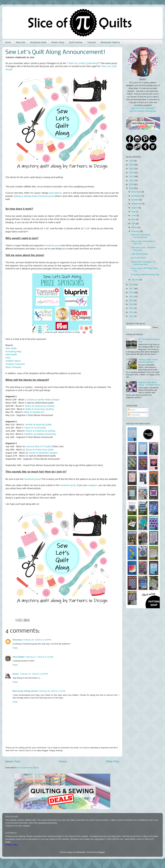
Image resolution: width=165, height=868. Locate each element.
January (135, 280)
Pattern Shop (58, 42)
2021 (132, 180)
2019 (132, 188)
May (134, 219)
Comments (134, 415)
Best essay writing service (25, 691)
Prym (8, 358)
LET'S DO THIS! (138, 258)
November (136, 196)
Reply (15, 648)
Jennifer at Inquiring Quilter (38, 425)
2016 (132, 292)
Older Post (113, 761)
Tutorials (91, 42)
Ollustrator (81, 852)
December (136, 192)
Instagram (92, 485)
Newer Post (13, 761)
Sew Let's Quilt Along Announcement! (141, 236)
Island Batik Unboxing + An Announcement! (143, 263)
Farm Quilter (19, 657)
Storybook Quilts (38, 42)
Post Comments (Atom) (28, 768)
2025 (132, 165)
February (136, 231)
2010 (132, 316)
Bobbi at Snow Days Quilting (40, 409)
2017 (132, 289)
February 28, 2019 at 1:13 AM (52, 691)
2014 (132, 300)
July (134, 212)
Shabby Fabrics (13, 361)
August (135, 208)
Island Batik (11, 355)
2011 (132, 312)
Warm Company (13, 367)
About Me (21, 42)
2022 (132, 176)
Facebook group (52, 245)
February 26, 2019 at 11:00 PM (37, 640)
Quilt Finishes (76, 42)
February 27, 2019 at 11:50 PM (34, 674)
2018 (132, 285)
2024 (132, 169)
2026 (132, 161)
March (135, 227)
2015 (132, 296)
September (137, 204)
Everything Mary (13, 352)
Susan (16, 674)
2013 (132, 304)
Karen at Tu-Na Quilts (35, 428)
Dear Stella (11, 348)
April (134, 223)
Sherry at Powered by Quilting (40, 406)
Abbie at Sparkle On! (34, 412)
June (134, 215)
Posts (132, 410)
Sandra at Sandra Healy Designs (43, 400)
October (135, 200)
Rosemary (17, 640)
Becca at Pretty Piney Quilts (40, 450)
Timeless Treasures (15, 364)
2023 (132, 173)
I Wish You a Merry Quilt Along (82, 63)
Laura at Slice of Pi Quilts (39, 446)
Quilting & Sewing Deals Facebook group (34, 196)
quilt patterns (55, 193)
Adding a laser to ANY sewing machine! (148, 361)
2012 (132, 308)
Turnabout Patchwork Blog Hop (145, 275)
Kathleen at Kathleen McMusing (40, 434)
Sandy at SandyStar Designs (43, 453)
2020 (132, 184)
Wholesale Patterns (110, 42)
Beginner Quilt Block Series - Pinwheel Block (149, 384)
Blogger (101, 852)
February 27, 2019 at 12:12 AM (39, 657)
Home (8, 42)
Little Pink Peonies (139, 254)
